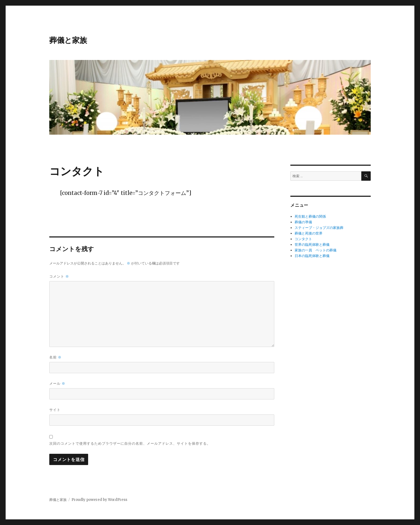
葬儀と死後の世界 (309, 233)
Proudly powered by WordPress (99, 500)
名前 (55, 357)
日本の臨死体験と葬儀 (312, 256)
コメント (59, 276)
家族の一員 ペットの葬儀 (316, 250)
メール (57, 384)
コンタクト (303, 239)
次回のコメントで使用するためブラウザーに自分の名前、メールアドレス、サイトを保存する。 (130, 443)
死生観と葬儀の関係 (310, 216)
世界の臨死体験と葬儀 (312, 245)
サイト (55, 410)
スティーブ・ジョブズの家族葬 (319, 228)
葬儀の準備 (303, 222)
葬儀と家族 (68, 40)
